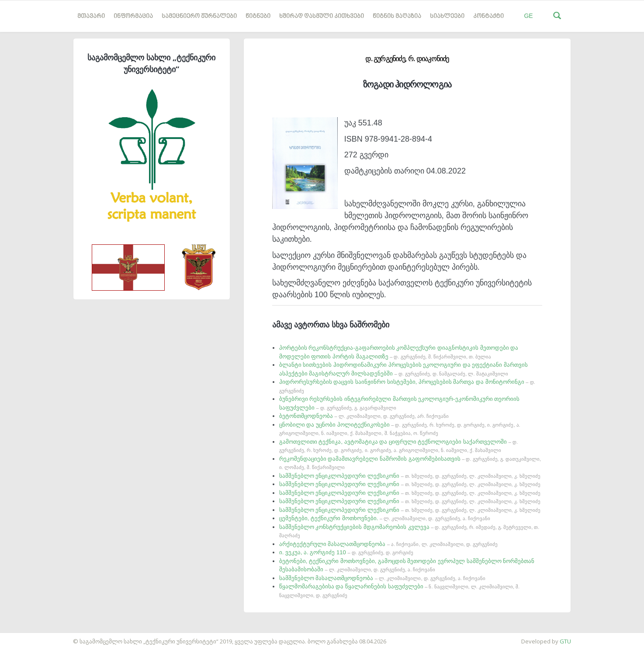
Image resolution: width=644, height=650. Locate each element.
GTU (565, 641)
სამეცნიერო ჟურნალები (199, 16)
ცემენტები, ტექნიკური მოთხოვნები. (385, 518)
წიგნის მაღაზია (397, 16)
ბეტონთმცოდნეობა (364, 416)
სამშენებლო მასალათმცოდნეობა (382, 578)
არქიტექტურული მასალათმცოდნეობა (388, 544)
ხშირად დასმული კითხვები (322, 16)
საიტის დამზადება (26, 637)
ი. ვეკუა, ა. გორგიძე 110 (346, 552)
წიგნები (258, 16)
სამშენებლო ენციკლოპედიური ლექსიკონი (410, 476)
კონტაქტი (488, 16)
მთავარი (91, 16)
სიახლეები (447, 16)
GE (528, 16)
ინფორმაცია (133, 16)
